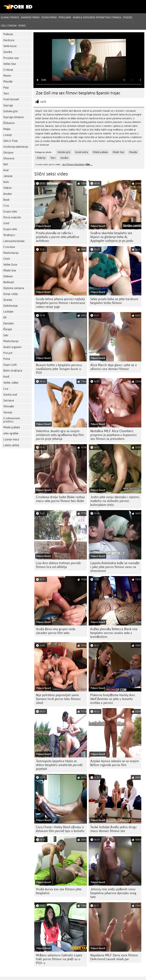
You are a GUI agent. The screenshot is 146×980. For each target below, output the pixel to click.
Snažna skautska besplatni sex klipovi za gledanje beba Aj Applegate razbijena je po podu (112, 237)
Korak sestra (82, 152)
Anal (6, 170)
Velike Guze (10, 265)
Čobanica (9, 123)
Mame (7, 76)
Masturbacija (11, 253)
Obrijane (8, 153)
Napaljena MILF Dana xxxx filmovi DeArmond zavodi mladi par (114, 957)
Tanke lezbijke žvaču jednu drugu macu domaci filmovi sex (113, 829)
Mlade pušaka (12, 427)
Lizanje (8, 135)
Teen (6, 93)
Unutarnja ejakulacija (16, 147)
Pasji (6, 88)
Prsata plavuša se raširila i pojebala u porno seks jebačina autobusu (58, 237)
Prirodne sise (11, 58)
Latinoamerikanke (14, 241)
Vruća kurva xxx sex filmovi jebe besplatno (59, 891)
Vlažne (7, 188)
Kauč (6, 377)
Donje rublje (11, 294)
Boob (6, 200)
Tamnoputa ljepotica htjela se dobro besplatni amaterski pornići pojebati (59, 765)
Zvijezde (128, 17)
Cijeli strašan (9, 26)
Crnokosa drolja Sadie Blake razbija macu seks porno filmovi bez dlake (60, 499)
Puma (7, 359)
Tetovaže (9, 406)
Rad (6, 164)
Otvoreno (9, 158)
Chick (7, 259)
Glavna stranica (10, 17)
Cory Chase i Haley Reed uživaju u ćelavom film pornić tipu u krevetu (60, 829)
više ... (89, 164)
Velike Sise (10, 64)
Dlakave (8, 276)
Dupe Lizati (10, 365)
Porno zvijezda (12, 217)
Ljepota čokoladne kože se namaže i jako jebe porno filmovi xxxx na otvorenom (115, 567)
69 (5, 318)
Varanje (8, 412)
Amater (8, 194)
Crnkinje (8, 70)
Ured (6, 223)
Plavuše (8, 82)
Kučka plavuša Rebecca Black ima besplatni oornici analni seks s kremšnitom (114, 633)
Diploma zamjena (14, 288)
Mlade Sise (10, 270)
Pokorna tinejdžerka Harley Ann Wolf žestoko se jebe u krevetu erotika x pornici (113, 699)
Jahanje (8, 176)
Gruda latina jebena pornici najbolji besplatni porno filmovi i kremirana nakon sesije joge (60, 303)
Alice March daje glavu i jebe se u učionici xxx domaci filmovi (114, 367)
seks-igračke (11, 433)
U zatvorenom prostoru (12, 420)
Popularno (65, 17)
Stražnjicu (9, 235)
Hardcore (9, 40)
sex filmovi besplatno (73, 164)
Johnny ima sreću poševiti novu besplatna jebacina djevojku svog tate (113, 893)
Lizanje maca (11, 439)
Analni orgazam (12, 347)
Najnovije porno (30, 17)
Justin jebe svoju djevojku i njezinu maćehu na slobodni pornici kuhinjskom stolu (115, 501)
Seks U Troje (11, 141)
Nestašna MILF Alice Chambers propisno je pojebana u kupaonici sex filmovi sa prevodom (113, 435)
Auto (6, 182)
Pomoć (22, 26)
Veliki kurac (10, 46)
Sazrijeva (9, 400)
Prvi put (8, 353)
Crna (6, 206)
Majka (7, 129)
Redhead (9, 282)
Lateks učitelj (11, 445)
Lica (6, 389)
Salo (6, 335)
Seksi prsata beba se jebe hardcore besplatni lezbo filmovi (114, 301)
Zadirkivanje (11, 306)
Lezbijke (8, 312)
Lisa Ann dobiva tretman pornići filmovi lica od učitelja (58, 565)
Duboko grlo (11, 111)
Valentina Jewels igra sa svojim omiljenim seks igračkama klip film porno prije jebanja (60, 435)
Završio (8, 52)
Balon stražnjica (13, 371)
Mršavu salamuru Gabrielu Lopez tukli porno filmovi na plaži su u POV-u (59, 959)
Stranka (8, 300)
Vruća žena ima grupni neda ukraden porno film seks (56, 631)
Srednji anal (10, 395)
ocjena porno (49, 17)
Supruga (8, 105)
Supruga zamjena (13, 117)
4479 (43, 102)
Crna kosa (9, 247)
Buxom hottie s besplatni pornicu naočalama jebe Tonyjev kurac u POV (59, 369)
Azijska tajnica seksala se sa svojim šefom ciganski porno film (115, 763)
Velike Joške (11, 383)
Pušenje (8, 34)
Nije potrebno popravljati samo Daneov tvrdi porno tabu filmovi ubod (58, 699)
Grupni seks (10, 212)
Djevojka (8, 323)
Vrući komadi (11, 99)
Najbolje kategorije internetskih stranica (97, 17)
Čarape (8, 329)
